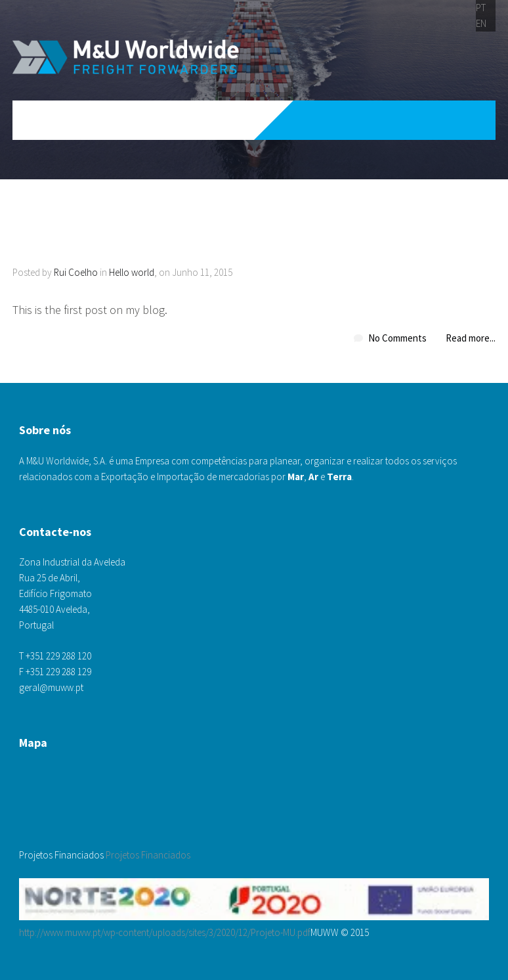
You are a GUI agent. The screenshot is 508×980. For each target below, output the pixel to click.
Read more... (471, 338)
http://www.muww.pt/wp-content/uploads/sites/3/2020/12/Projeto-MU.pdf (165, 932)
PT (481, 8)
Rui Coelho (76, 272)
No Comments (397, 338)
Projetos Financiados (148, 855)
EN (481, 23)
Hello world (132, 272)
